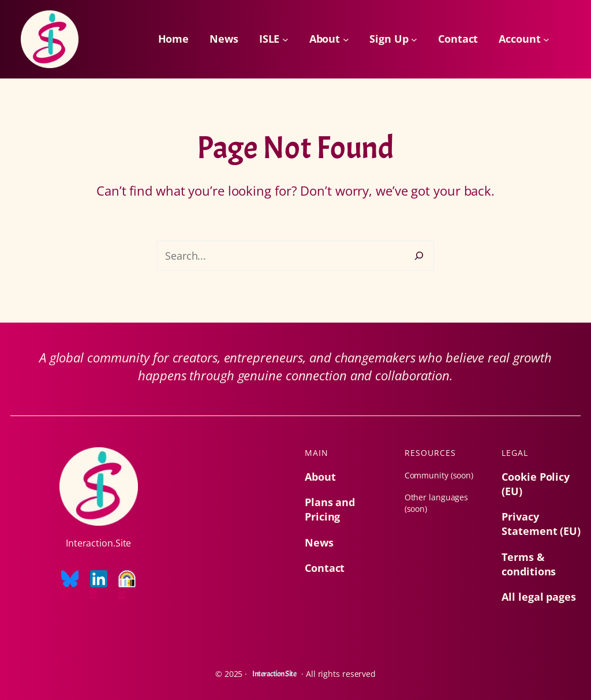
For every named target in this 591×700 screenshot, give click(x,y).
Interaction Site (274, 674)
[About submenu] (346, 40)
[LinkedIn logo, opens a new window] (99, 585)
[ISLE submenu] (285, 40)
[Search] (419, 256)
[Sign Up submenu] (414, 40)
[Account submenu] (546, 40)
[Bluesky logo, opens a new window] (70, 585)
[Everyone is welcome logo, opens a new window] (127, 585)
